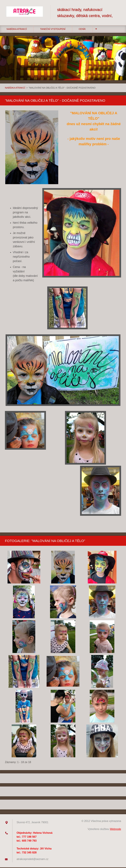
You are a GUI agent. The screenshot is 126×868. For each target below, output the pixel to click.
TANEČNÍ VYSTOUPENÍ (53, 30)
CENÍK (82, 30)
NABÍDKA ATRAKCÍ (17, 30)
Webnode (115, 830)
